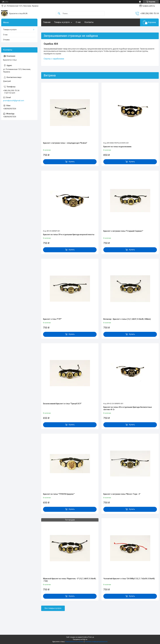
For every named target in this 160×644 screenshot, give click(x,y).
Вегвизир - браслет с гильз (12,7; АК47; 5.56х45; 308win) (127, 319)
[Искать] (59, 14)
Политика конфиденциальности (96, 642)
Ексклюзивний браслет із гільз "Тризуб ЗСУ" (62, 404)
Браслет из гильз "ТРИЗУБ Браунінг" (59, 494)
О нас (78, 22)
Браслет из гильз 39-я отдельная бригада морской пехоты (69, 235)
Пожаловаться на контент (74, 642)
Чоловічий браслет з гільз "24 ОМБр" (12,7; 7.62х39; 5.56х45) (129, 579)
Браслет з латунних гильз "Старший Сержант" (123, 231)
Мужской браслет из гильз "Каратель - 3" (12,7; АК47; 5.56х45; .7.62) (70, 580)
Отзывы (6, 40)
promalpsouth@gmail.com (14, 101)
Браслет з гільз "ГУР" (52, 319)
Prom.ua (91, 637)
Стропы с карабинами (54, 59)
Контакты (89, 22)
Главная (47, 22)
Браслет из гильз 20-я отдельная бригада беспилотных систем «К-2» (128, 408)
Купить (72, 162)
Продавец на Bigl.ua (80, 639)
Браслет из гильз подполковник (117, 147)
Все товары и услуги (53, 608)
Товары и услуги (62, 22)
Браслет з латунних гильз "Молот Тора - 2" (122, 494)
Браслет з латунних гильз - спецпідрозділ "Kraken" (65, 143)
